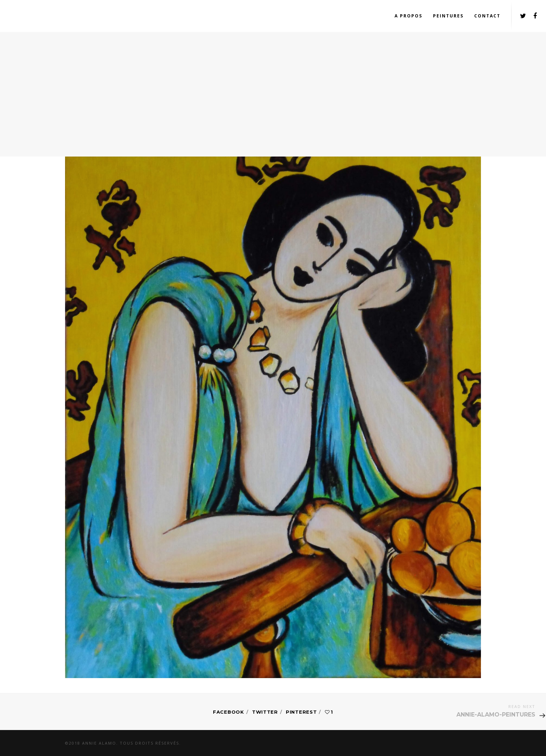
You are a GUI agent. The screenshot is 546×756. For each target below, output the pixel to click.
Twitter (265, 712)
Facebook (229, 712)
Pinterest (301, 712)
